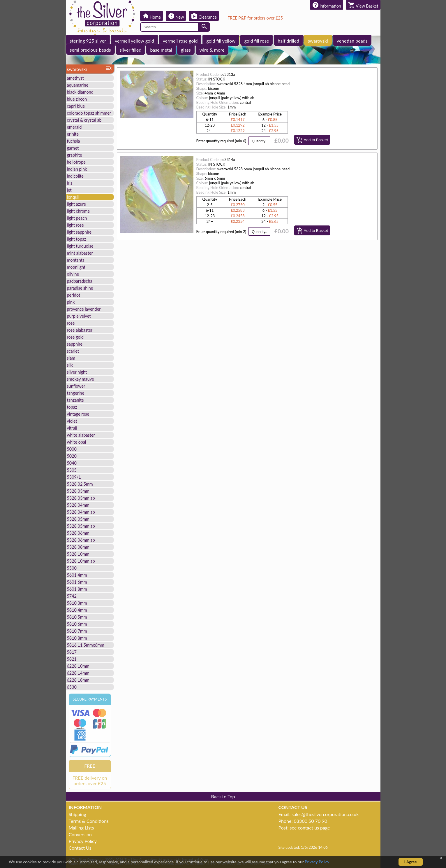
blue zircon (77, 99)
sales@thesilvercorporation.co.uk (325, 814)
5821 (72, 659)
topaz (72, 407)
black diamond (80, 92)
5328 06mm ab (81, 540)
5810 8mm (77, 638)
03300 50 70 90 (311, 821)
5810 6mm (77, 624)
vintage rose (78, 414)
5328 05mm (78, 519)
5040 (72, 463)
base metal (161, 50)
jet (69, 190)
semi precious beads (90, 50)
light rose (75, 225)
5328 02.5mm (80, 484)
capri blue (76, 106)
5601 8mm (77, 589)
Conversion (80, 834)
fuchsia (74, 141)
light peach (77, 218)
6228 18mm (78, 680)
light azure (76, 204)
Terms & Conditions (89, 821)
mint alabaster (80, 253)
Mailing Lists (81, 828)
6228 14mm (78, 673)
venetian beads (352, 41)
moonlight (76, 267)
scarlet (73, 351)
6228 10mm (78, 666)
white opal (77, 442)
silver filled (131, 50)
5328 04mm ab (81, 512)
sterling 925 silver (88, 41)
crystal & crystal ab (84, 120)
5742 (72, 596)
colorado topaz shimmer (89, 113)
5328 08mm (78, 547)
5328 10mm (78, 554)
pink (71, 302)
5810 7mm (77, 631)
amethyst (75, 78)
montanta (76, 260)
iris (70, 183)
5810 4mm (77, 610)
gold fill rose (257, 41)
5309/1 (74, 477)
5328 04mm (78, 505)
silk (70, 365)
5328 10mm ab (81, 561)
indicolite (75, 176)
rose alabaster (80, 330)
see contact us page (310, 828)
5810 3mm (77, 603)
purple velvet (79, 316)
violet (72, 421)
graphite (75, 155)
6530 (72, 687)
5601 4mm (77, 575)
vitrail (72, 428)
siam (71, 358)
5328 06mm (78, 533)
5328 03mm (78, 491)
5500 (72, 568)
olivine (73, 274)
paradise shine (80, 288)
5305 (72, 470)
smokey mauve (81, 379)
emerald (74, 127)
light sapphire (79, 232)
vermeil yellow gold (134, 41)
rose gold (75, 337)
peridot (74, 295)
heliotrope (76, 162)
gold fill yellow (221, 41)
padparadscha (80, 281)
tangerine (76, 393)
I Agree (411, 862)
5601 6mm (77, 582)
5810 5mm (77, 617)
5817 (72, 652)
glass (186, 50)
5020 (72, 456)
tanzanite (75, 400)
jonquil (73, 197)
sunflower (76, 386)
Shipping (77, 814)
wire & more (212, 50)
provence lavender (84, 309)
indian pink (77, 169)
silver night (77, 372)
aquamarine (78, 85)
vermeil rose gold (180, 41)
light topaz (77, 239)
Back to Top (223, 796)
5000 (72, 449)
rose (71, 323)
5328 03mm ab (81, 498)
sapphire (75, 344)
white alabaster (81, 435)
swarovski (318, 41)
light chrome (79, 211)
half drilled (288, 41)
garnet (73, 148)
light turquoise (80, 246)
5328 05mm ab (81, 526)
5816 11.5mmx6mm (86, 645)
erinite (73, 134)
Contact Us (80, 848)
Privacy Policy (83, 841)
